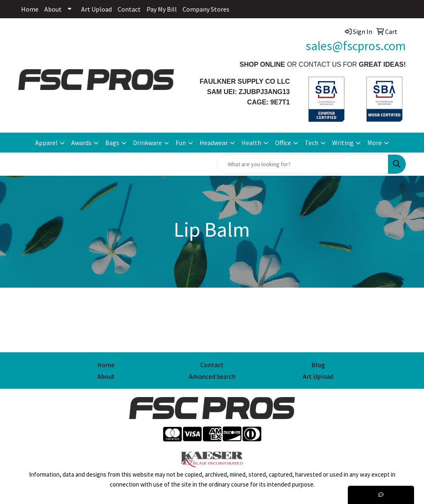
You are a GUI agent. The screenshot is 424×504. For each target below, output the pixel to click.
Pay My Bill (162, 9)
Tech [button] (312, 143)
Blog (318, 365)
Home (30, 9)
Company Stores (206, 9)
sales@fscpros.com (356, 46)
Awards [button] (81, 143)
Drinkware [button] (147, 143)
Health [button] (251, 143)
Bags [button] (112, 143)
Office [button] (283, 143)
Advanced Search (212, 376)
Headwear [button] (214, 143)
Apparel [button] (46, 143)
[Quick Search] (303, 164)
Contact (129, 9)
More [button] (375, 143)
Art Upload (96, 9)
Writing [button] (343, 143)
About (53, 9)
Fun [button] (181, 143)
